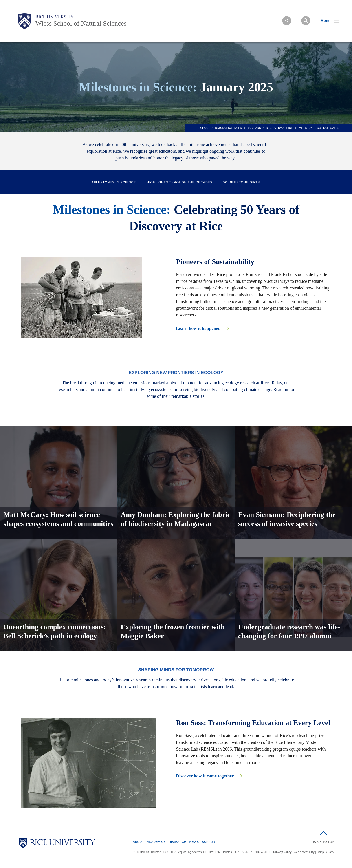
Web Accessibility (304, 852)
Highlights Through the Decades (179, 182)
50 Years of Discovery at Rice (271, 128)
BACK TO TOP (324, 842)
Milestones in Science (114, 182)
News (194, 842)
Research (178, 842)
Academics (156, 842)
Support (209, 842)
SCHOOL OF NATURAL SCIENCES (220, 128)
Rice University (55, 17)
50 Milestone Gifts (241, 182)
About (138, 842)
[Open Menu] (327, 21)
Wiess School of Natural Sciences (81, 23)
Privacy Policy (282, 852)
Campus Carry (325, 852)
